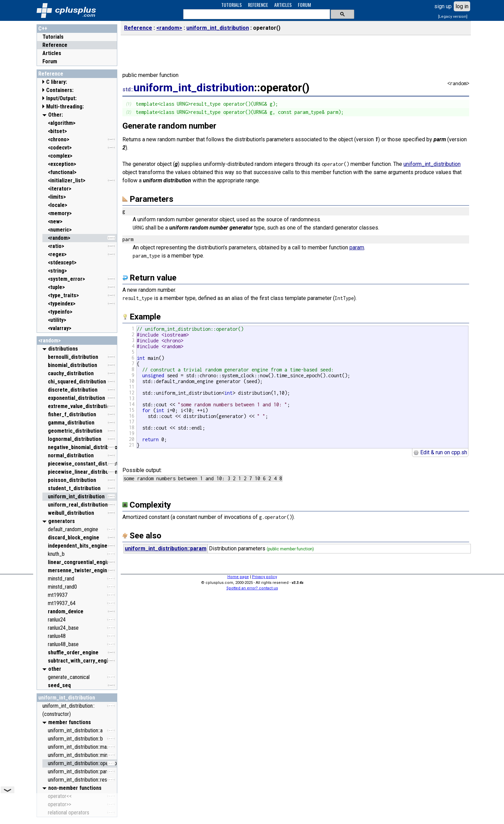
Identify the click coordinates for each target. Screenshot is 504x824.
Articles (52, 53)
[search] (256, 14)
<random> (50, 341)
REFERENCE (258, 5)
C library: (57, 82)
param (357, 247)
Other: (56, 115)
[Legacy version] (453, 17)
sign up (443, 6)
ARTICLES (283, 5)
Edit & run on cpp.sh (440, 452)
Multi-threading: (65, 107)
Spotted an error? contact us (252, 588)
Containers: (60, 90)
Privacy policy (264, 577)
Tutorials (53, 37)
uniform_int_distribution (67, 698)
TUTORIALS (231, 5)
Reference (55, 45)
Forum (50, 61)
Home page (238, 577)
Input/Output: (61, 98)
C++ (43, 29)
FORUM (304, 5)
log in (462, 6)
